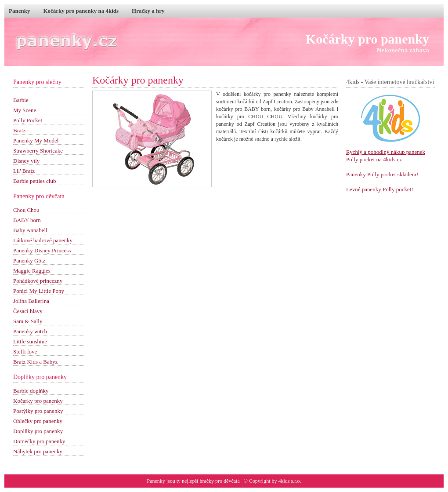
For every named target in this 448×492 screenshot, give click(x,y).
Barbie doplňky (31, 391)
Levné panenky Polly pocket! (380, 189)
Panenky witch (30, 331)
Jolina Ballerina (31, 301)
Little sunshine (30, 341)
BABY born (27, 220)
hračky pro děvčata (219, 481)
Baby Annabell (30, 230)
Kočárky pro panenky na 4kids (81, 11)
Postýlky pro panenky (38, 411)
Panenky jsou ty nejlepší (173, 481)
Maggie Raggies (32, 271)
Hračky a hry (148, 11)
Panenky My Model (36, 140)
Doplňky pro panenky (38, 431)
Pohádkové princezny (38, 281)
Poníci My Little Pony (39, 291)
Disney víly (26, 161)
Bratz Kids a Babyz (35, 362)
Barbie (21, 100)
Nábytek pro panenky (38, 451)
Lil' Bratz (24, 171)
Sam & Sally (28, 321)
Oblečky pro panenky (38, 421)
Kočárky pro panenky (367, 39)
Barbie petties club (34, 181)
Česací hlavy (28, 311)
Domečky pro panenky (39, 441)
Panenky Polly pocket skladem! (382, 174)
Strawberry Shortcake (38, 151)
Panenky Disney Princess (42, 250)
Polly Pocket (28, 120)
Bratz (19, 130)
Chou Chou (26, 210)
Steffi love (25, 352)
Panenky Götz (29, 261)
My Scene (25, 110)
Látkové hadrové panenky (43, 240)
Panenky (19, 11)
